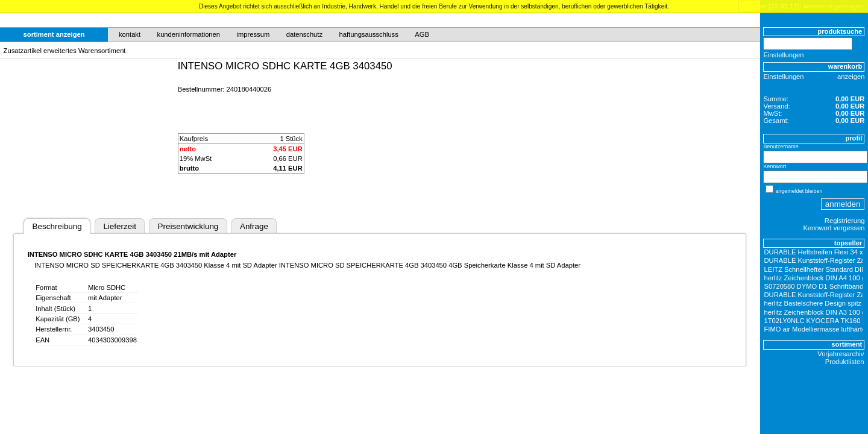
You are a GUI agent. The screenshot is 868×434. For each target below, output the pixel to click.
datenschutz (304, 34)
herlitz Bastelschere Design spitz (813, 303)
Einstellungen (783, 55)
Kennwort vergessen (834, 228)
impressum (253, 34)
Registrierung (845, 221)
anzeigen (851, 77)
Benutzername (781, 146)
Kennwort (775, 166)
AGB (422, 34)
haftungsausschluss (369, 34)
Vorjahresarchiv (841, 354)
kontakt (130, 34)
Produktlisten (845, 362)
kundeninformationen (189, 34)
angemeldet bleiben (799, 191)
